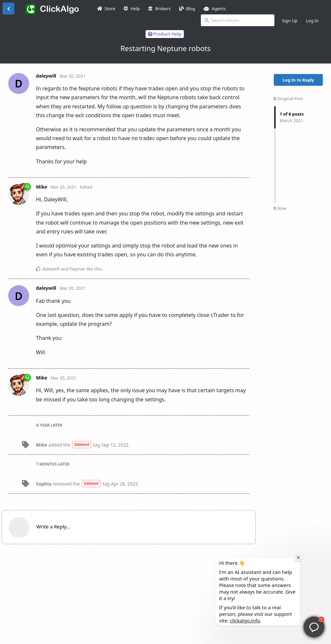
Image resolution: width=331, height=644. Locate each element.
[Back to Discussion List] (9, 9)
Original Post (288, 99)
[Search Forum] (238, 20)
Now (280, 208)
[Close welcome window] (298, 558)
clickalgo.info (245, 620)
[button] (314, 627)
